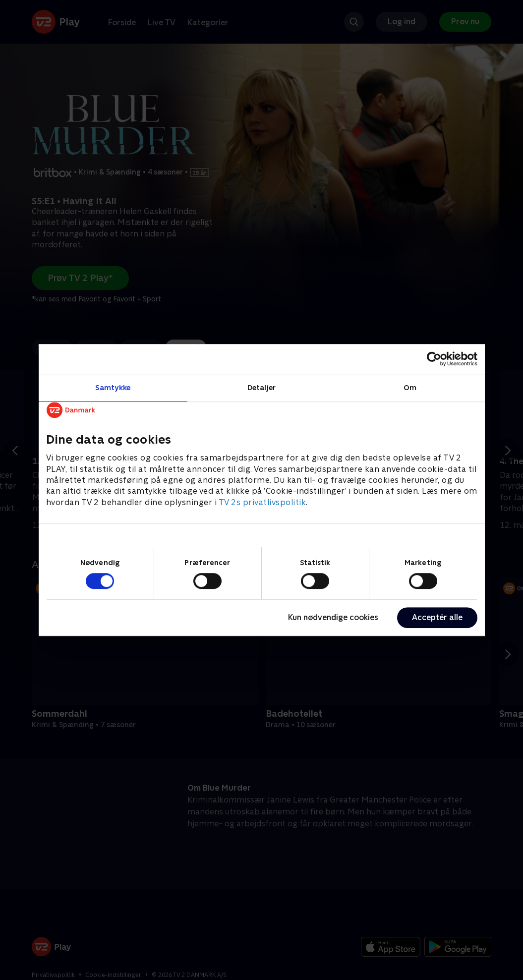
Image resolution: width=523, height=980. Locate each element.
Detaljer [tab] (261, 387)
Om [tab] (410, 387)
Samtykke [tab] (113, 387)
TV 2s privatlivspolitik (262, 502)
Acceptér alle (437, 617)
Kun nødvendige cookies (333, 617)
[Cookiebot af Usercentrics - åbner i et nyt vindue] (434, 359)
